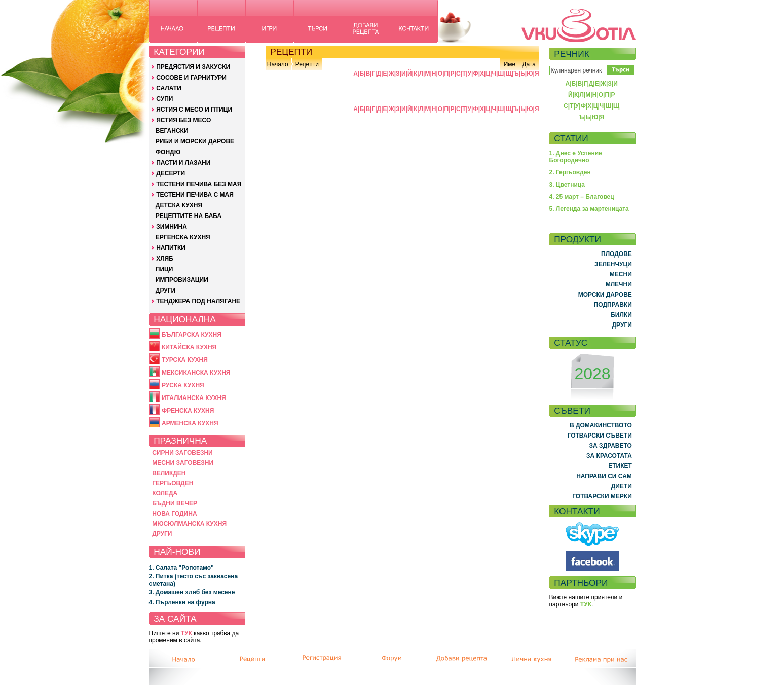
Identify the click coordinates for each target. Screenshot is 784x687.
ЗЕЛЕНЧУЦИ (613, 264)
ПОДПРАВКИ (613, 305)
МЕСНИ (621, 274)
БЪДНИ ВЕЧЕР (175, 503)
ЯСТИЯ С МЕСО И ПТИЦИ (194, 110)
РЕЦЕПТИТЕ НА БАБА (189, 216)
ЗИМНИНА (172, 227)
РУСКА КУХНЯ (183, 385)
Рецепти (307, 64)
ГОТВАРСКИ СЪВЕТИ (600, 436)
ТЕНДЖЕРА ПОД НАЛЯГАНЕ (198, 301)
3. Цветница (567, 185)
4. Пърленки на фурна (182, 602)
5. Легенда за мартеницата (589, 209)
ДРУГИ (165, 291)
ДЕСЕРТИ (171, 173)
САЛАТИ (169, 88)
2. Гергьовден (570, 172)
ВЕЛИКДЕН (169, 473)
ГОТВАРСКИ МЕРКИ (602, 496)
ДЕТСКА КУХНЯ (179, 205)
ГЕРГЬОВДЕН (173, 483)
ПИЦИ (164, 269)
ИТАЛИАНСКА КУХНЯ (194, 398)
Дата (529, 64)
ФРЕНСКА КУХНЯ (188, 411)
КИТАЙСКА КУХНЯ (189, 347)
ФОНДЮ (168, 152)
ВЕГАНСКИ (172, 131)
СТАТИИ (571, 138)
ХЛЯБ (165, 259)
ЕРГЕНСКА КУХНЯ (183, 237)
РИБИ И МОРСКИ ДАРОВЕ (195, 141)
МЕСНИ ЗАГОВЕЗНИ (183, 463)
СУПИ (164, 99)
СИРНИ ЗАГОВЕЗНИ (182, 453)
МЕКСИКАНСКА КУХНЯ (196, 373)
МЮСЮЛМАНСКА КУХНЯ (189, 524)
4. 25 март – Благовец (582, 197)
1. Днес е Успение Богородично (576, 157)
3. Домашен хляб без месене (192, 592)
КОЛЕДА (165, 493)
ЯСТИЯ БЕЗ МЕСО (183, 120)
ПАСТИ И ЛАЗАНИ (183, 163)
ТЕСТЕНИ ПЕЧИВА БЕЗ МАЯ (199, 184)
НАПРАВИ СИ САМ (604, 476)
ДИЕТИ (622, 486)
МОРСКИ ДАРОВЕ (605, 295)
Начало (278, 64)
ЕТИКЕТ (620, 466)
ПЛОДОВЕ (617, 254)
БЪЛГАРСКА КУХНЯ (192, 335)
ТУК (186, 633)
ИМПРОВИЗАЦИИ (182, 280)
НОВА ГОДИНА (174, 514)
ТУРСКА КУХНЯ (185, 360)
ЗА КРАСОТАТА (609, 456)
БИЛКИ (621, 315)
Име (510, 64)
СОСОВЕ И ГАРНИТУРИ (191, 78)
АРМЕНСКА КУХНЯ (190, 423)
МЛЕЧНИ (619, 284)
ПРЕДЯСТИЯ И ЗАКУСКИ (193, 67)
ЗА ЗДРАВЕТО (611, 446)
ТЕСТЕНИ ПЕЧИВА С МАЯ (195, 195)
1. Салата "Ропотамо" (181, 568)
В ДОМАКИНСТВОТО (601, 425)
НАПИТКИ (171, 248)
